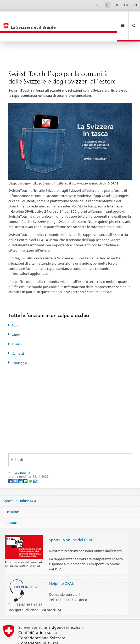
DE (98, 5)
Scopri (16, 308)
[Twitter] (16, 463)
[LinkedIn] (21, 463)
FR (116, 5)
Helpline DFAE (61, 566)
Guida (16, 317)
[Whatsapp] (31, 463)
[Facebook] (11, 463)
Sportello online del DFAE (71, 522)
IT (108, 5)
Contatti (18, 336)
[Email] (35, 463)
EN (126, 5)
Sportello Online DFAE (21, 483)
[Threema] (26, 463)
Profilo (17, 327)
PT (136, 5)
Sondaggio (19, 345)
